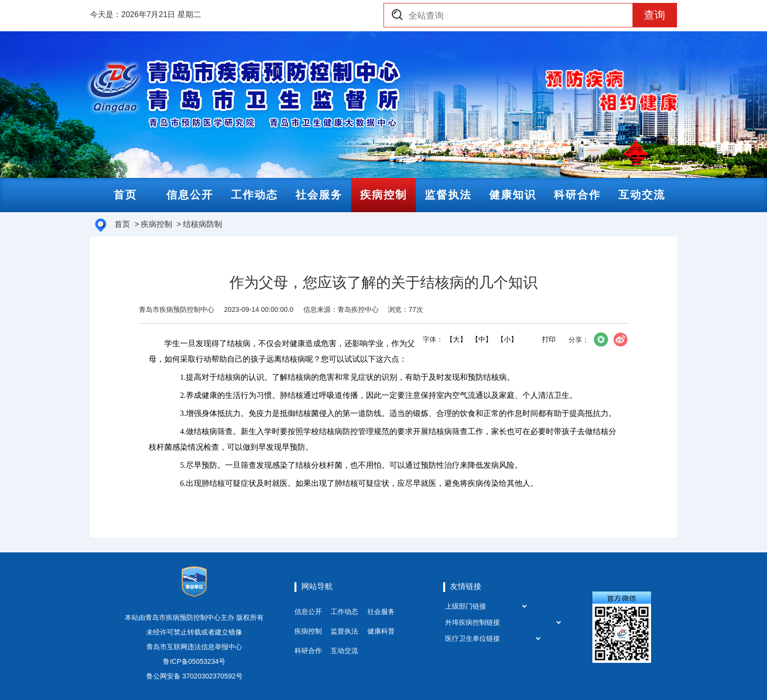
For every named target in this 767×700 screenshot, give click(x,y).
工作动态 (344, 612)
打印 (549, 339)
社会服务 (381, 612)
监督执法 (344, 631)
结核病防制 (203, 224)
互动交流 (344, 651)
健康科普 (381, 631)
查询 (654, 15)
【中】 (481, 339)
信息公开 (308, 612)
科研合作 (308, 651)
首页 (122, 224)
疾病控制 (157, 224)
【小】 (507, 339)
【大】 (456, 339)
